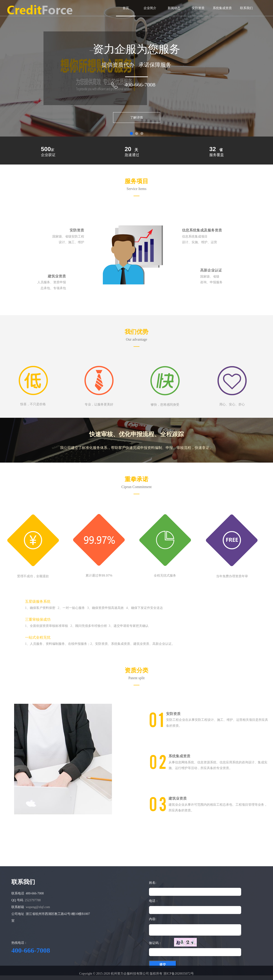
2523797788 (33, 942)
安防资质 (198, 8)
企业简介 (150, 8)
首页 (126, 8)
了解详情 (136, 118)
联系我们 (246, 8)
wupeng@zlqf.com (38, 949)
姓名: (153, 925)
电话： (154, 943)
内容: (153, 961)
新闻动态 (174, 8)
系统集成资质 (222, 8)
